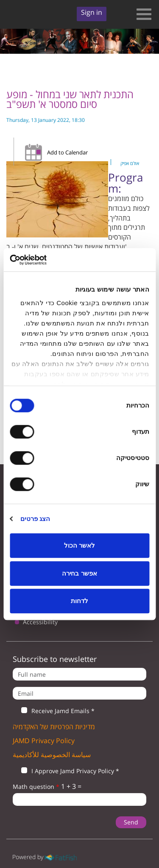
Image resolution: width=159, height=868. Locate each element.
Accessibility (40, 622)
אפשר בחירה (79, 573)
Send (131, 822)
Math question (36, 787)
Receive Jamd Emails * (54, 711)
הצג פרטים (35, 519)
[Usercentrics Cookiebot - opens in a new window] (46, 260)
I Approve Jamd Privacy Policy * (66, 771)
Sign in (92, 12)
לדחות (79, 601)
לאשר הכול (79, 545)
